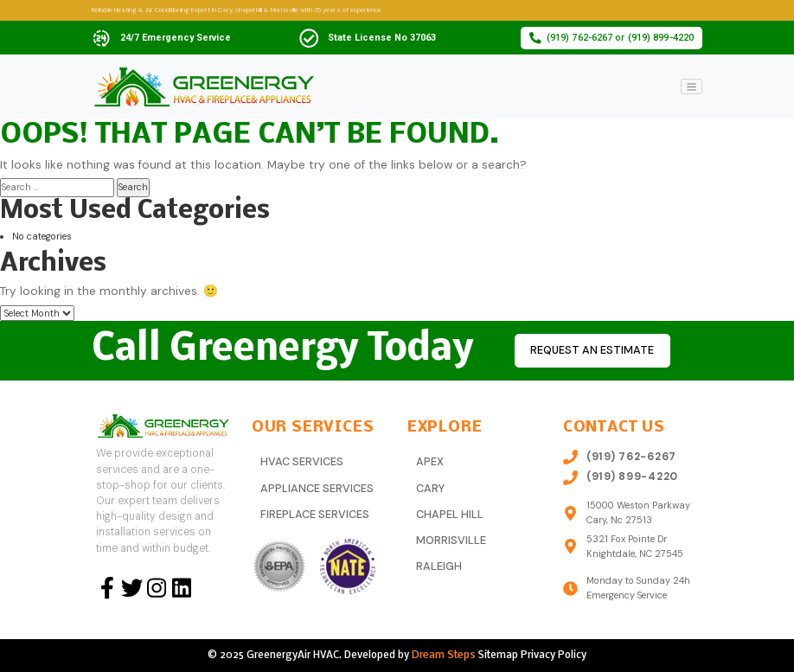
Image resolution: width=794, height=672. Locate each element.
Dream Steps (444, 655)
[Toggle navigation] (692, 86)
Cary (430, 487)
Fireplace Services (314, 512)
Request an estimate (589, 351)
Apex (429, 461)
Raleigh (438, 562)
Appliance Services (316, 487)
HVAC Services (301, 461)
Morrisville (450, 537)
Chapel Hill (448, 512)
